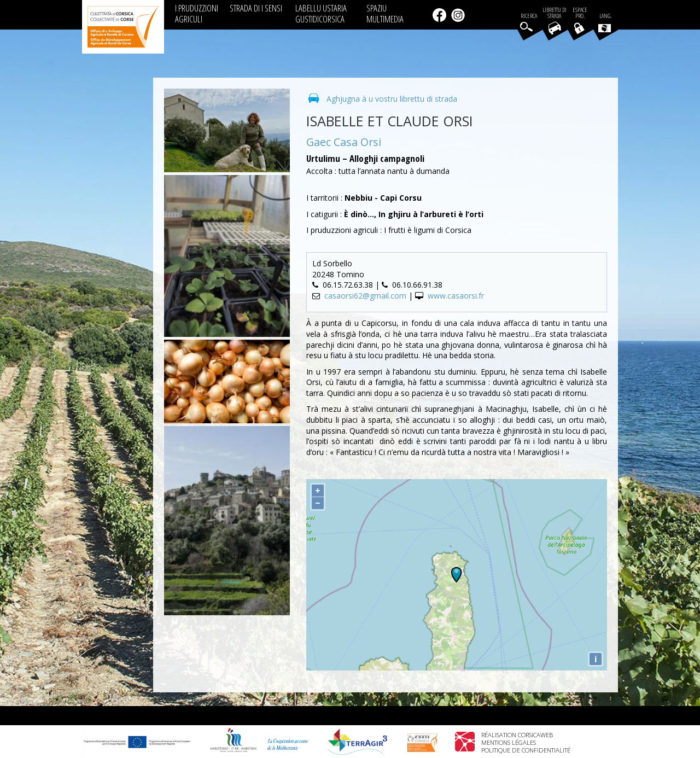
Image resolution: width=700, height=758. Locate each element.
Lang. (605, 22)
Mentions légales (509, 742)
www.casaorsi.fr (456, 296)
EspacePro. (580, 13)
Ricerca (529, 16)
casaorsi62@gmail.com (365, 296)
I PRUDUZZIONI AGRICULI (197, 13)
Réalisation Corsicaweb (517, 735)
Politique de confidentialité (526, 750)
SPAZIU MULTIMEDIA (385, 13)
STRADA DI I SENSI (256, 8)
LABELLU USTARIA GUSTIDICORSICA (321, 13)
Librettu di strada (555, 13)
